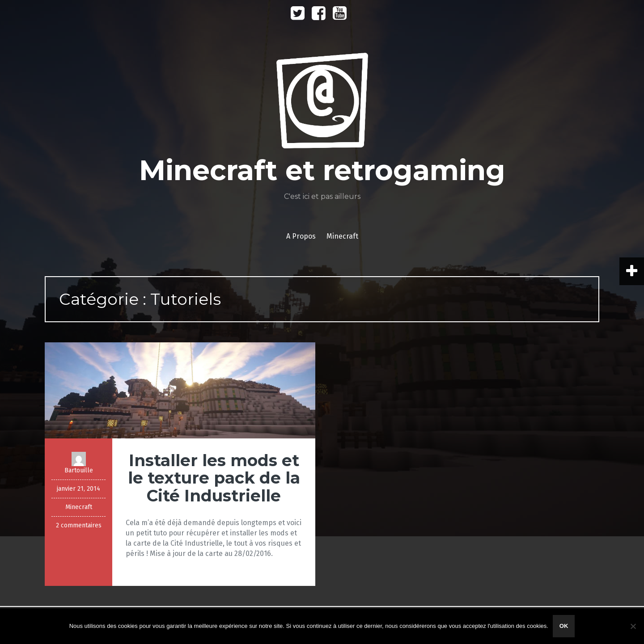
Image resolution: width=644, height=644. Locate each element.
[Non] (633, 626)
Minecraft (342, 236)
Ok (564, 626)
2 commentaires (79, 525)
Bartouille (79, 470)
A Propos (301, 236)
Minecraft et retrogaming (322, 170)
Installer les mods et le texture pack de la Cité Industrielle (214, 478)
